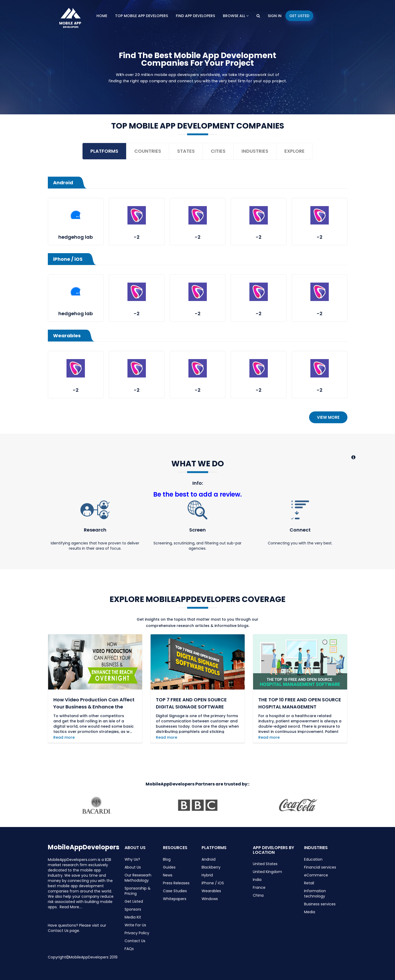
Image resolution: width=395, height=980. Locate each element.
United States (265, 864)
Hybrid (207, 875)
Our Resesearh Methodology (138, 878)
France (259, 887)
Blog (167, 859)
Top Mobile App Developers (142, 16)
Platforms (104, 151)
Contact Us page (63, 931)
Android (209, 859)
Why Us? (132, 859)
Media (310, 912)
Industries (255, 151)
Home (102, 16)
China (258, 895)
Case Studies (175, 891)
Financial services (320, 867)
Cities (218, 151)
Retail (309, 883)
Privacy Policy (137, 933)
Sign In (275, 16)
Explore (294, 151)
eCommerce (316, 875)
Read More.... (71, 907)
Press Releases (176, 883)
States (186, 151)
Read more (64, 737)
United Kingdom (267, 872)
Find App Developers (195, 16)
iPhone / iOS (213, 883)
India (257, 880)
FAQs (129, 949)
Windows (210, 899)
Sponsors (133, 909)
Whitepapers (175, 899)
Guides (169, 867)
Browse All (236, 16)
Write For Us (135, 925)
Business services (320, 904)
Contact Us (135, 941)
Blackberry (211, 867)
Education (313, 859)
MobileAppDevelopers (84, 847)
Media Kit (133, 917)
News (168, 875)
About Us (133, 867)
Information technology (315, 894)
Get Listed (299, 16)
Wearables (211, 891)
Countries (148, 151)
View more (328, 417)
